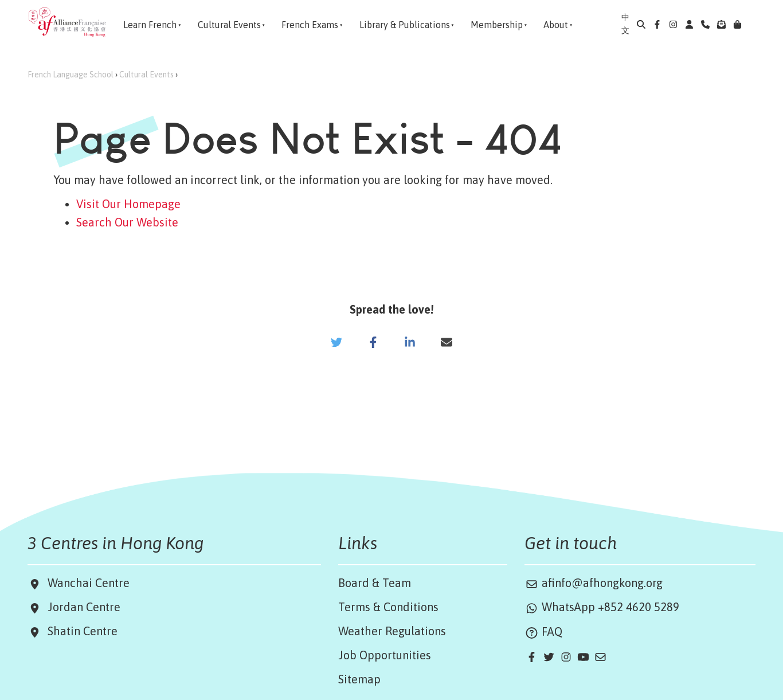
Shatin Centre (80, 631)
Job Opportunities (385, 655)
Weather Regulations (392, 631)
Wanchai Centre (90, 583)
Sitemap (359, 679)
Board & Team (375, 583)
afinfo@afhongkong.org (594, 583)
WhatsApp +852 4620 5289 (602, 607)
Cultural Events (146, 75)
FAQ (543, 631)
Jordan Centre (81, 607)
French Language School (71, 75)
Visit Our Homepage (128, 204)
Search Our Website (127, 222)
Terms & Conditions (388, 607)
